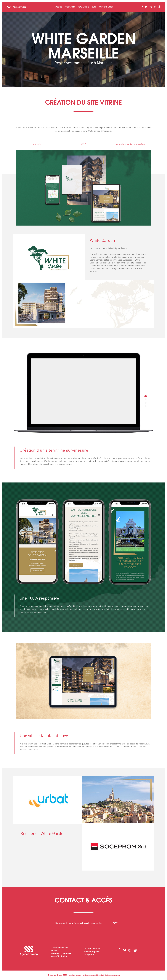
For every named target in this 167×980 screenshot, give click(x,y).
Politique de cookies (112, 975)
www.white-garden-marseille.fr (134, 144)
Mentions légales (75, 975)
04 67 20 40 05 (94, 949)
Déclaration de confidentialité (93, 975)
